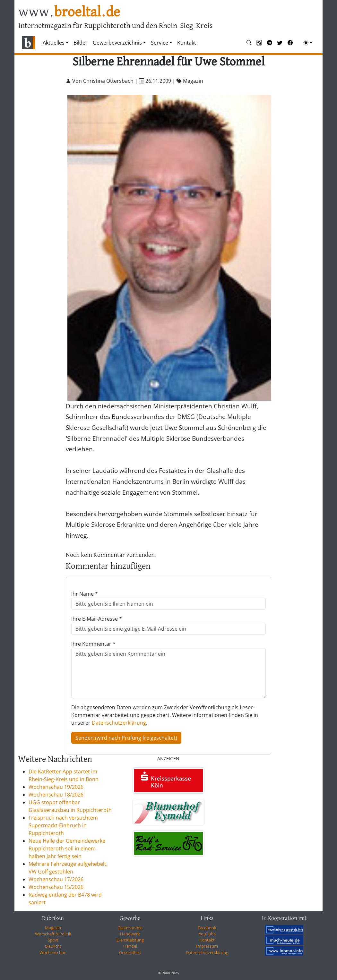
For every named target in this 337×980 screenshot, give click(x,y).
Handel (130, 946)
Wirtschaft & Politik (53, 934)
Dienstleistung (130, 940)
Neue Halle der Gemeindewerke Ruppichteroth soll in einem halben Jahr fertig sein (67, 848)
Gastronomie (130, 928)
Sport (53, 940)
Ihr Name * (85, 594)
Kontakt (187, 43)
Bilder (81, 43)
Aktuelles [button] (54, 43)
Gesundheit (130, 952)
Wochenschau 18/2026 (56, 795)
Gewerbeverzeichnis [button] (117, 43)
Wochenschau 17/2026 (56, 879)
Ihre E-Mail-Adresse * (97, 619)
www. (69, 12)
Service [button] (160, 43)
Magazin (53, 928)
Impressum (207, 946)
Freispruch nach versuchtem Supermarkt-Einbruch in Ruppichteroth (63, 825)
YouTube (207, 934)
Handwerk (130, 934)
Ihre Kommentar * (93, 644)
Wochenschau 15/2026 (56, 887)
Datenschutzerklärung (119, 723)
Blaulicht (53, 946)
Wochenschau (53, 952)
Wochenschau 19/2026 (56, 787)
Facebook (207, 928)
